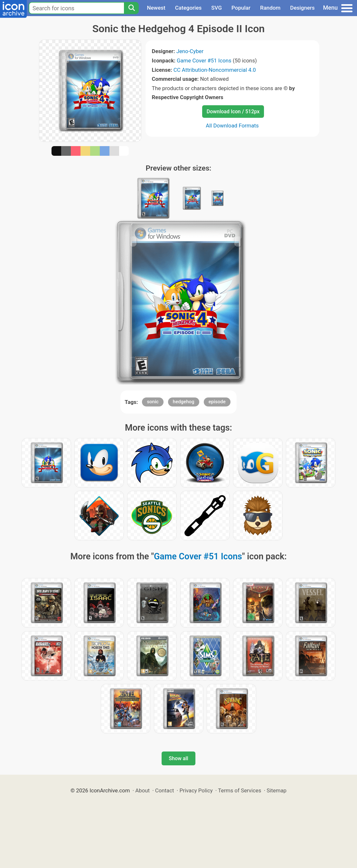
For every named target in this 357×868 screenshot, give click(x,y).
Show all (178, 758)
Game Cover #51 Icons (204, 61)
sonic (153, 402)
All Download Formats (232, 126)
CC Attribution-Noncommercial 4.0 (215, 70)
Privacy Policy (196, 790)
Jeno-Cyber (190, 51)
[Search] (131, 8)
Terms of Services (240, 790)
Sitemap (277, 790)
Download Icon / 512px (233, 112)
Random (270, 8)
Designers (302, 8)
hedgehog (184, 402)
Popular (241, 8)
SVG (216, 8)
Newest (156, 8)
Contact (165, 790)
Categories (188, 8)
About (142, 790)
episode (217, 402)
